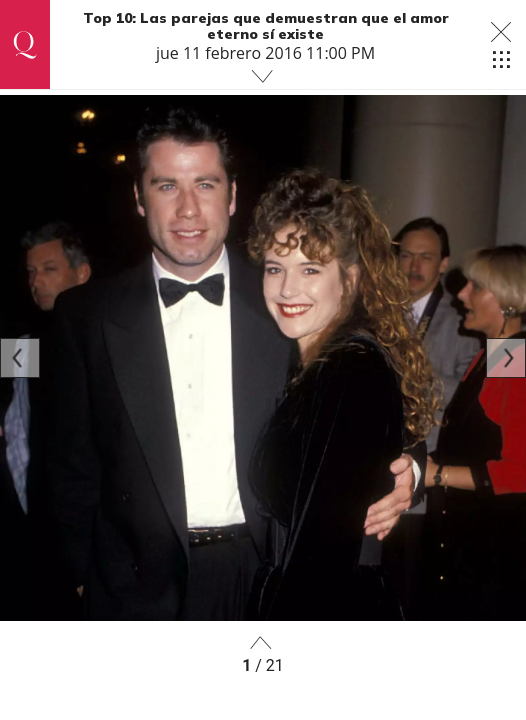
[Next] (506, 358)
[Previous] (20, 358)
